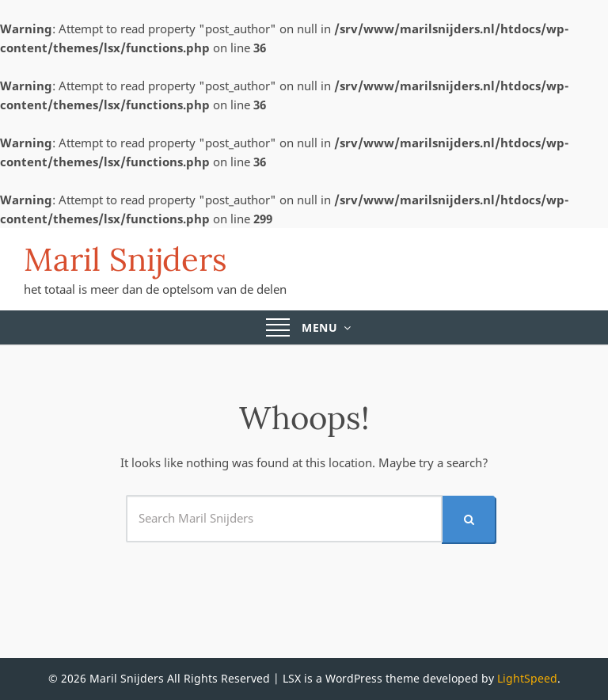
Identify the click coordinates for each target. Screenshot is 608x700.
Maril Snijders (125, 259)
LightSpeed (527, 678)
